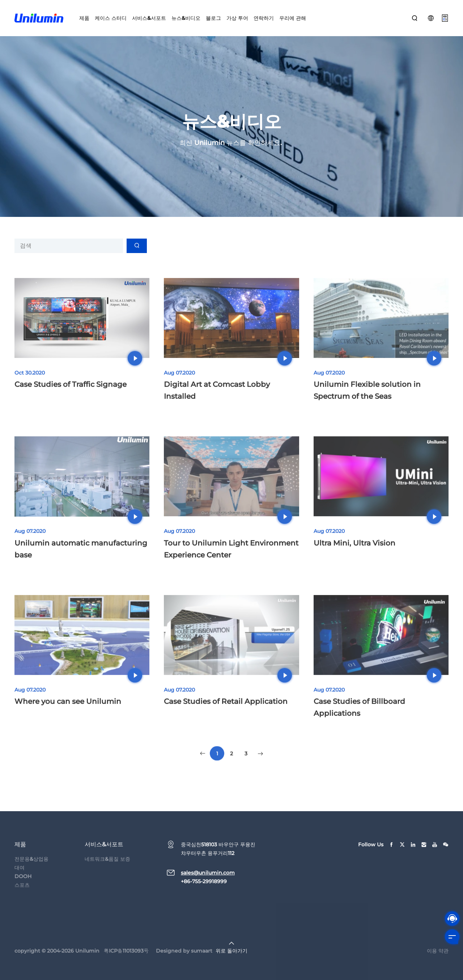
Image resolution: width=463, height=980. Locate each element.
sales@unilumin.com (208, 883)
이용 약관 (438, 961)
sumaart (202, 961)
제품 (84, 18)
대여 (20, 878)
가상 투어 (237, 18)
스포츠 (22, 895)
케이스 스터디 (111, 18)
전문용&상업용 (31, 869)
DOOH (23, 886)
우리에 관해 (293, 18)
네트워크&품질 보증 (107, 869)
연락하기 (264, 18)
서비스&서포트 (149, 18)
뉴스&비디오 (186, 18)
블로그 (213, 18)
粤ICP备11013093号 (126, 961)
